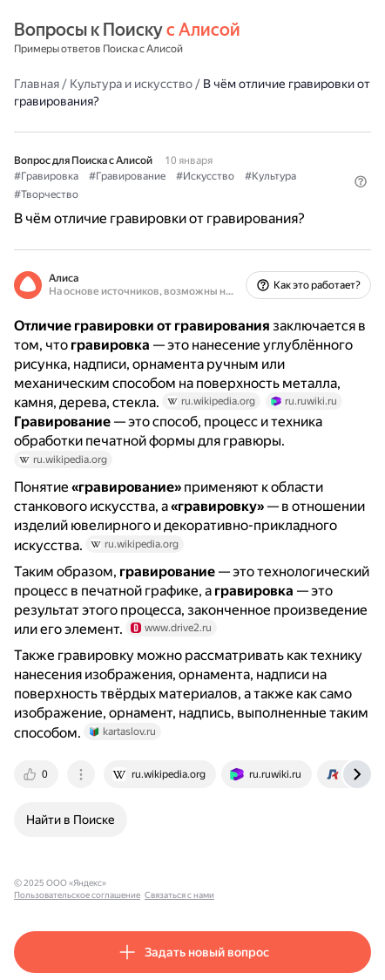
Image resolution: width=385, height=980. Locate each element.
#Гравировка (46, 176)
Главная (37, 84)
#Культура (270, 176)
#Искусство (205, 176)
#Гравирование (127, 176)
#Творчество (46, 194)
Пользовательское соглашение (177, 883)
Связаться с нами (280, 883)
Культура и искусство (131, 84)
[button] (361, 181)
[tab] (37, 774)
